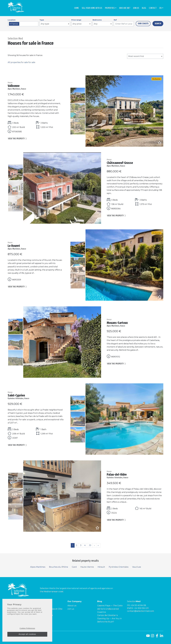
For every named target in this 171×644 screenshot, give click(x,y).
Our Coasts (143, 24)
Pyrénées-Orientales (119, 567)
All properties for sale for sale (21, 62)
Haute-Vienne (87, 567)
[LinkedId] (161, 637)
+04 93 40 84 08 (138, 605)
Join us (136, 8)
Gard (74, 567)
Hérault (101, 567)
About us (72, 606)
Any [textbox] (96, 24)
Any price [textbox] (77, 24)
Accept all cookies (27, 634)
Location (12, 20)
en (160, 8)
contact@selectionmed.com (140, 611)
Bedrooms (97, 20)
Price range (76, 20)
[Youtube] (148, 637)
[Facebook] (157, 637)
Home (77, 8)
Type (42, 20)
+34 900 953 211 (141, 608)
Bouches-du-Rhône (59, 567)
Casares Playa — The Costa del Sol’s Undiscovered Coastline (110, 609)
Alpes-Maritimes (38, 567)
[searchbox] (21, 24)
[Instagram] (152, 637)
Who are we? (125, 8)
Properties (110, 8)
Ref (115, 20)
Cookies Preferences (27, 628)
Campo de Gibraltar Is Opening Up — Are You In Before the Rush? (109, 619)
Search (158, 24)
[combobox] (23, 24)
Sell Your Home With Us (92, 8)
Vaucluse (137, 567)
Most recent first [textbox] (136, 56)
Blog (144, 8)
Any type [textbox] (45, 24)
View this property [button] (17, 139)
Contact (153, 8)
